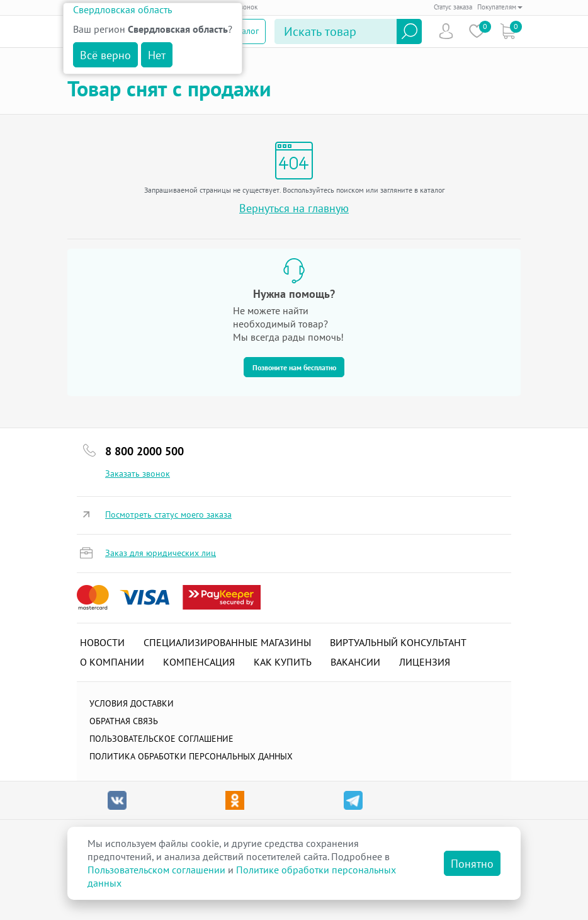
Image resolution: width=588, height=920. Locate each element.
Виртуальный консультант (398, 642)
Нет (157, 55)
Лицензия (425, 662)
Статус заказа (453, 7)
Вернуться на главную (294, 208)
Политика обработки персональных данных (191, 756)
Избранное (477, 31)
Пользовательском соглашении (156, 870)
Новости (102, 642)
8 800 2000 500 (144, 451)
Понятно (472, 864)
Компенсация (199, 662)
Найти (409, 31)
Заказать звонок (138, 474)
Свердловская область (122, 9)
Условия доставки (132, 703)
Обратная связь (124, 721)
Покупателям (500, 7)
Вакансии (355, 662)
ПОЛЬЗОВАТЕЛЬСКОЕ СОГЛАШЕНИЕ (161, 739)
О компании (112, 662)
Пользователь (446, 31)
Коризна (508, 31)
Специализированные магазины (227, 642)
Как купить (283, 662)
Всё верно (105, 55)
